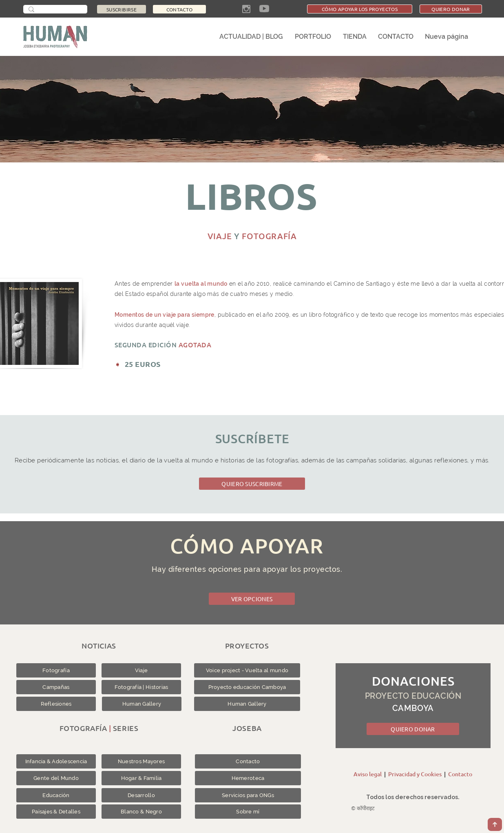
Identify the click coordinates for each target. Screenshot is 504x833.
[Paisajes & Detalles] (56, 812)
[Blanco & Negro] (141, 812)
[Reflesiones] (56, 704)
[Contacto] (248, 761)
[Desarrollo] (141, 795)
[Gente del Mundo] (56, 778)
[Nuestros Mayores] (141, 761)
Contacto (460, 774)
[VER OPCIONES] (252, 599)
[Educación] (56, 795)
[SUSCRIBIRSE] (122, 9)
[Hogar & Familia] (141, 778)
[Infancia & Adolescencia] (56, 761)
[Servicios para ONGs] (248, 795)
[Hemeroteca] (248, 778)
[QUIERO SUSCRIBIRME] (252, 484)
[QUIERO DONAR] (451, 9)
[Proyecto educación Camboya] (247, 687)
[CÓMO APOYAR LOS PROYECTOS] (360, 9)
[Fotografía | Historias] (141, 687)
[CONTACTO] (179, 9)
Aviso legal (368, 774)
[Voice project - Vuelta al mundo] (247, 670)
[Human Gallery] (142, 704)
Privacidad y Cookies (415, 774)
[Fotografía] (56, 670)
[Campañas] (56, 687)
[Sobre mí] (248, 812)
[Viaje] (141, 670)
